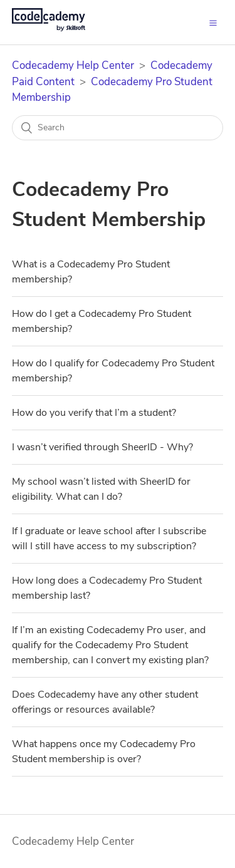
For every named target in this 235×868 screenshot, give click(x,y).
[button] (213, 22)
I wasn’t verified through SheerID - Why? (102, 447)
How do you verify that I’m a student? (94, 413)
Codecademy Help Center (73, 65)
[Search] (118, 128)
